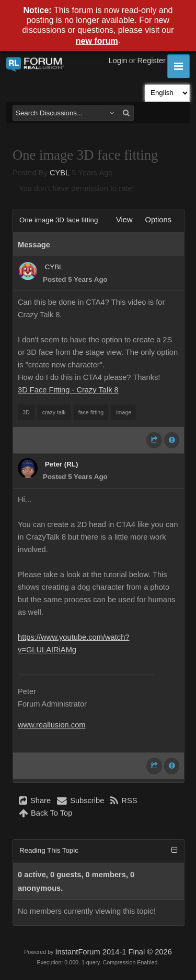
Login (118, 61)
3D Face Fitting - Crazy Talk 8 (68, 390)
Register (151, 61)
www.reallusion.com (52, 725)
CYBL (60, 173)
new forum (97, 41)
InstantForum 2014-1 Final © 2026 (113, 952)
